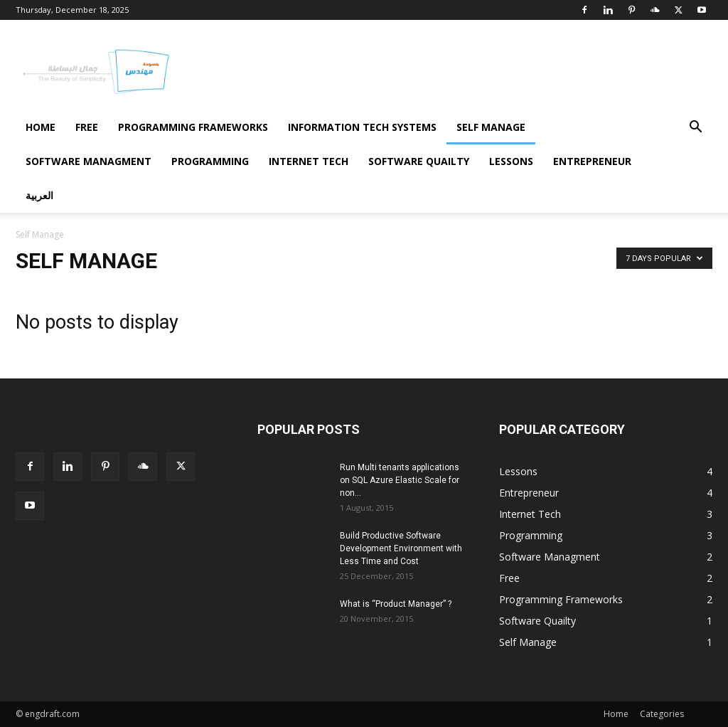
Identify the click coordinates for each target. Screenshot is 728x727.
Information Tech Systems (362, 127)
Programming (210, 161)
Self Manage (491, 127)
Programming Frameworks (193, 127)
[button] (695, 128)
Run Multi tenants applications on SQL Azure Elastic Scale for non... (400, 480)
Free (87, 127)
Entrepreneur (592, 161)
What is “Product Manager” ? (396, 604)
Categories (662, 714)
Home (41, 127)
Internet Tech (309, 161)
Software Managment (89, 161)
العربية (39, 195)
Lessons (511, 161)
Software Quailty (419, 161)
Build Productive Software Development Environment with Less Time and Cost (401, 548)
